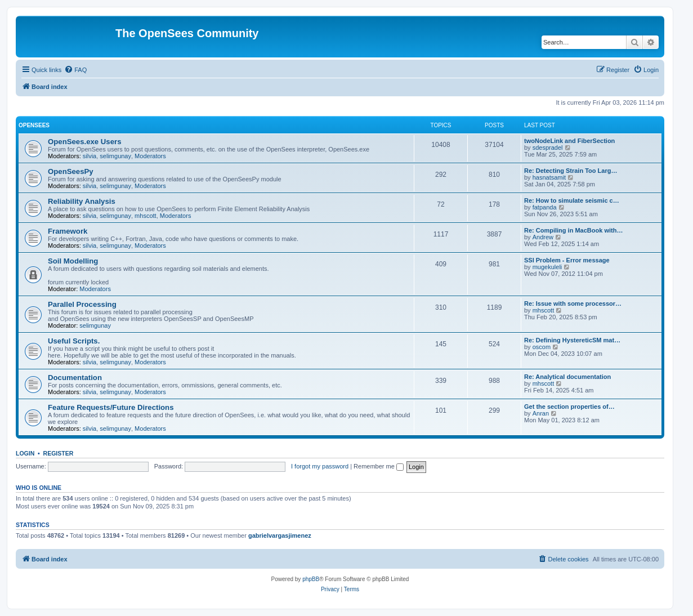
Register (59, 453)
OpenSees (34, 125)
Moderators (150, 156)
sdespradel (548, 148)
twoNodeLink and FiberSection (569, 141)
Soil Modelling (73, 261)
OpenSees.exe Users (85, 142)
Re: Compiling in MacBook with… (573, 230)
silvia (90, 156)
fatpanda (545, 207)
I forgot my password (320, 466)
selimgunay (115, 156)
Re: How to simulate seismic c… (572, 200)
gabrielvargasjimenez (280, 535)
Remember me (379, 466)
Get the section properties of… (569, 407)
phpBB (311, 579)
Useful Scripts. (74, 341)
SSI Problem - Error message (567, 260)
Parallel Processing (82, 304)
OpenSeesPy (71, 171)
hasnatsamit (549, 177)
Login (25, 453)
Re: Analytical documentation (567, 377)
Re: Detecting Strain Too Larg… (571, 171)
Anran (541, 413)
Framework (68, 231)
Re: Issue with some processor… (573, 303)
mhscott (146, 216)
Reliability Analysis (82, 201)
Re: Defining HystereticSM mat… (572, 340)
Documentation (75, 378)
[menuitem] (75, 70)
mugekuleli (547, 267)
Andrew (543, 237)
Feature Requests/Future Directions (111, 407)
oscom (542, 347)
